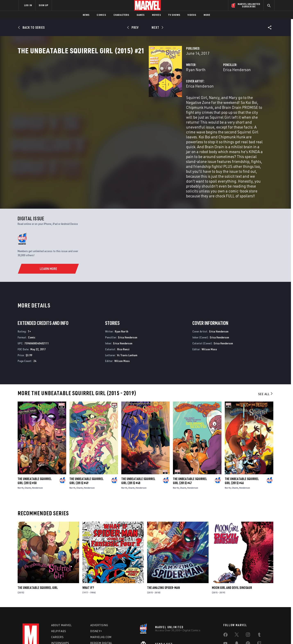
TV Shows (174, 15)
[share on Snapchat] (237, 608)
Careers (57, 601)
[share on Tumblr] (259, 600)
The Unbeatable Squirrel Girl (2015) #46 (242, 445)
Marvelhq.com (101, 601)
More (207, 15)
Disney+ (96, 595)
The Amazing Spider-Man (164, 552)
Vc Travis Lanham (127, 319)
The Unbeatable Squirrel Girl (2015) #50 (35, 445)
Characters (121, 15)
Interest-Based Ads (217, 634)
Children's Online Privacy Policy (160, 634)
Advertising (99, 589)
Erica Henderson (191, 88)
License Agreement (191, 634)
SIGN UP (43, 5)
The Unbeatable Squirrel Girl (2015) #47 (190, 445)
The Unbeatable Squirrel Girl (38, 552)
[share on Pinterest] (248, 608)
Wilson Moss (122, 325)
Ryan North (104, 88)
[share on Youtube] (225, 608)
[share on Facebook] (225, 600)
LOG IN (28, 5)
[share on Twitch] (259, 608)
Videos (192, 15)
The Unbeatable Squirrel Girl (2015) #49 (86, 445)
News (86, 15)
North (21, 452)
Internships (60, 607)
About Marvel (61, 589)
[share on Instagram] (248, 600)
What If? (88, 552)
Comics (101, 15)
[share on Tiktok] (225, 617)
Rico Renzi (123, 313)
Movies (156, 15)
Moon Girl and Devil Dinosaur (232, 552)
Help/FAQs (59, 595)
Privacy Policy (69, 634)
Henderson (37, 452)
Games (141, 15)
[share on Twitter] (237, 600)
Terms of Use (50, 634)
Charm (28, 452)
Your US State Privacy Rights (96, 634)
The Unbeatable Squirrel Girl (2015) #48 (138, 445)
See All (266, 358)
